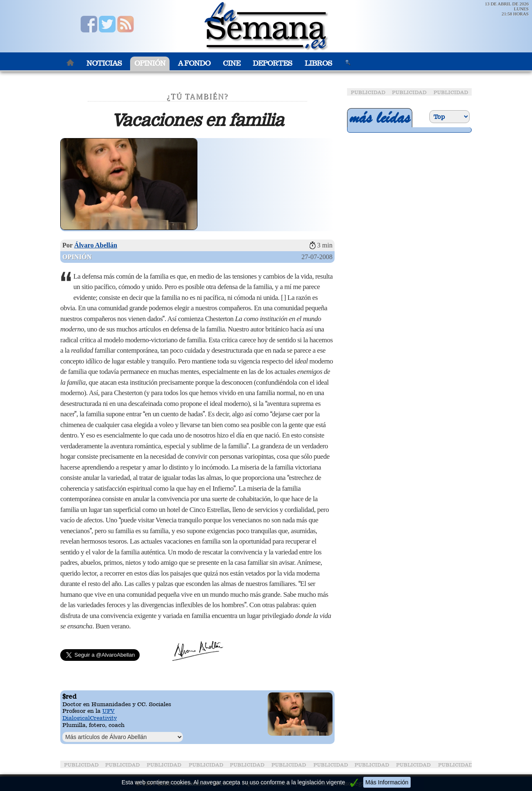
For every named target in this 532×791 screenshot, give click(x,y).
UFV (108, 711)
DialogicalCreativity (90, 718)
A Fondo (194, 63)
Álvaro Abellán (96, 245)
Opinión (150, 63)
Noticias (104, 63)
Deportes (272, 63)
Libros (318, 63)
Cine (232, 63)
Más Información (387, 782)
